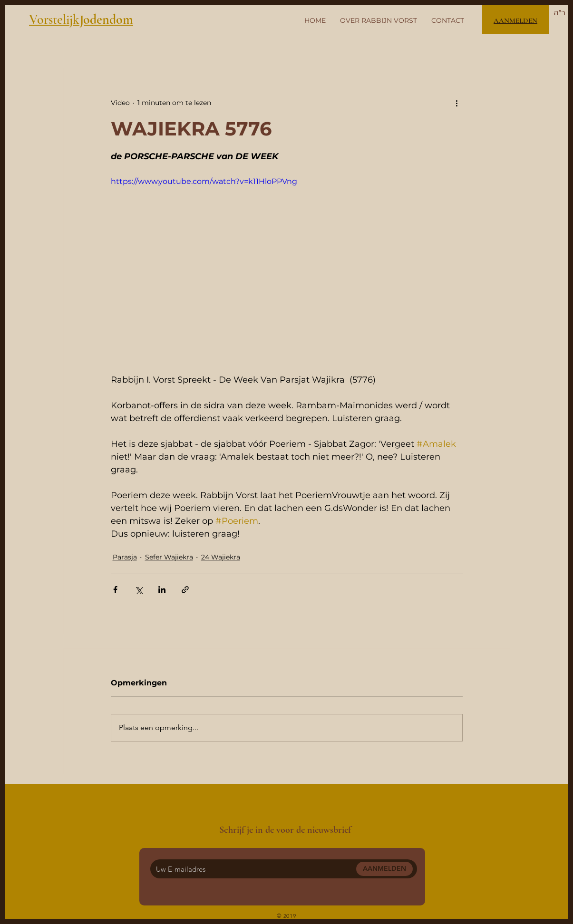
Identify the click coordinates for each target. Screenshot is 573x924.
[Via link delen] (185, 590)
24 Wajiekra (221, 557)
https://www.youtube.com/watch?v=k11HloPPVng (204, 181)
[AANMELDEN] (384, 869)
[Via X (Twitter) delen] (139, 590)
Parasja (125, 557)
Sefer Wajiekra (169, 557)
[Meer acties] (457, 103)
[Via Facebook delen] (115, 590)
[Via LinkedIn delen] (162, 590)
